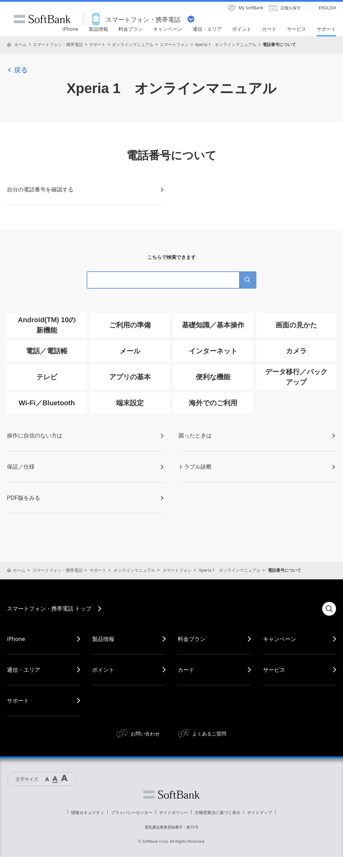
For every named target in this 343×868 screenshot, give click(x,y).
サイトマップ (260, 812)
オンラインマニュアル (133, 44)
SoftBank (42, 19)
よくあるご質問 (209, 734)
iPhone (16, 639)
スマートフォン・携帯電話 (58, 44)
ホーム (20, 44)
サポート (97, 44)
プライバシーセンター (132, 812)
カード (186, 670)
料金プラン (192, 639)
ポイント (103, 670)
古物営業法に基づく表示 (218, 812)
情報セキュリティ (88, 812)
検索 (329, 609)
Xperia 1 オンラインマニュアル (226, 44)
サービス (274, 670)
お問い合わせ (145, 734)
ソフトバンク (171, 795)
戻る (17, 70)
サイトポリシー (174, 812)
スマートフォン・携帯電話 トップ (49, 608)
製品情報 (103, 639)
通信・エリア (24, 670)
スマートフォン (174, 44)
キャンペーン (280, 639)
